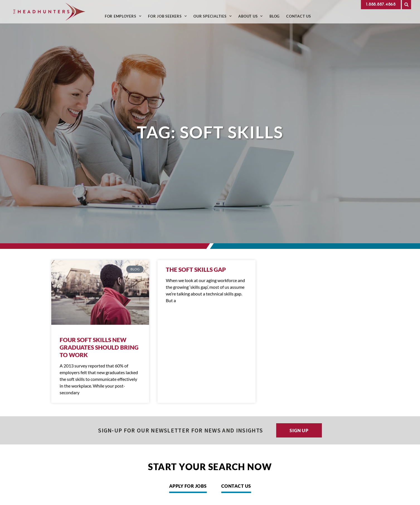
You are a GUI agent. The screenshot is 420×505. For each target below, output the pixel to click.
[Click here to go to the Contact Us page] (236, 487)
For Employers (123, 16)
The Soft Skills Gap (196, 269)
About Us (251, 16)
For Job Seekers (167, 16)
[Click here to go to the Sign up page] (299, 430)
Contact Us (299, 16)
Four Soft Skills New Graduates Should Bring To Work (99, 347)
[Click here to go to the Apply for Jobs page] (188, 487)
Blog (275, 16)
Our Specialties (213, 16)
